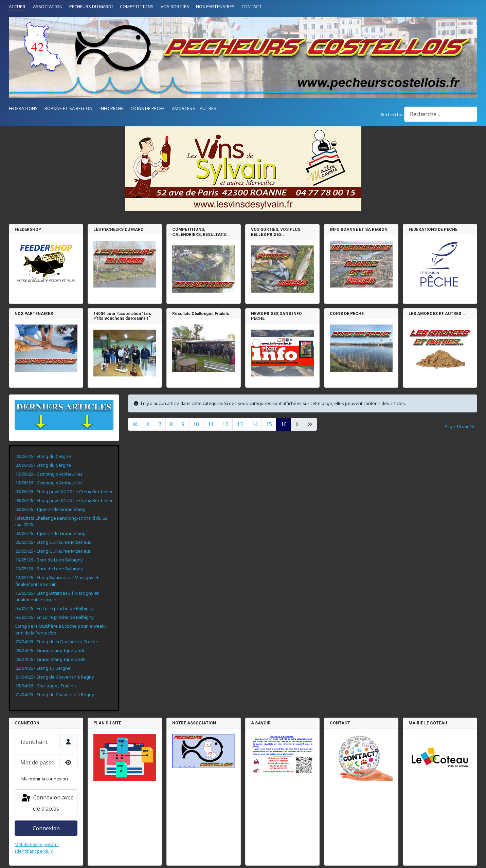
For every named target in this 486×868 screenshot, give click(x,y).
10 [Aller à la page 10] (196, 424)
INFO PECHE (111, 108)
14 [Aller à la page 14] (254, 424)
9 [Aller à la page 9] (183, 424)
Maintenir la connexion (45, 779)
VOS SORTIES (175, 6)
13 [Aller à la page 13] (240, 424)
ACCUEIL (17, 6)
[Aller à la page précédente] (148, 424)
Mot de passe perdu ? (37, 844)
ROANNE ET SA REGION (68, 108)
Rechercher (392, 114)
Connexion (46, 828)
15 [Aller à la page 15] (269, 424)
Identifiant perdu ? (34, 851)
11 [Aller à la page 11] (211, 424)
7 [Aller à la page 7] (160, 424)
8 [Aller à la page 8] (171, 424)
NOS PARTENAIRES (215, 6)
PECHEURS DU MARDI (91, 6)
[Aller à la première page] (135, 424)
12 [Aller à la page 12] (225, 424)
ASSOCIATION (48, 6)
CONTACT (252, 6)
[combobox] (441, 114)
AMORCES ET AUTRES (194, 108)
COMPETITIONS (137, 6)
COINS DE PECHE (148, 108)
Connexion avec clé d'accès (47, 803)
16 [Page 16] (284, 424)
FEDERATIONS (23, 108)
